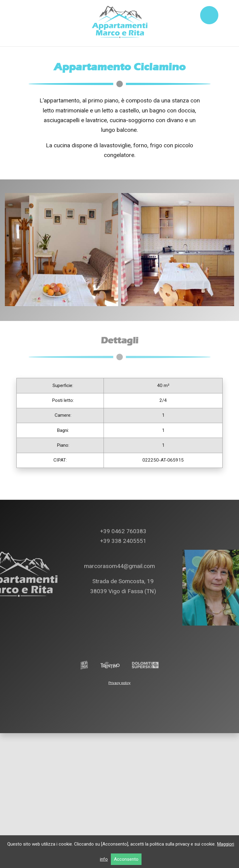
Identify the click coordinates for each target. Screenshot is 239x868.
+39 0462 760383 (122, 486)
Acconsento (126, 859)
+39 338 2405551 (122, 496)
